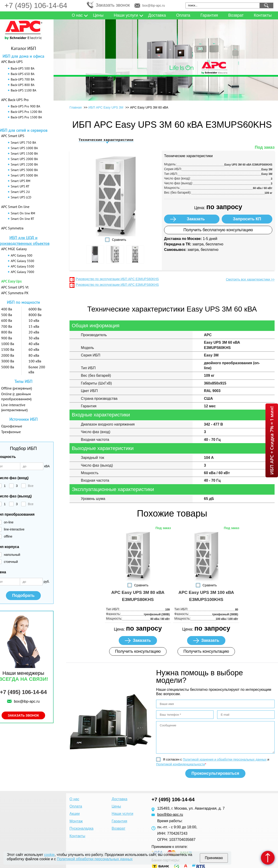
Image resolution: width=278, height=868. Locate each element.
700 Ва (7, 326)
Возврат (236, 15)
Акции (75, 814)
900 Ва (7, 338)
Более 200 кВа (37, 369)
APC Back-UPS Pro (15, 100)
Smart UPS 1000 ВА (24, 148)
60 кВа (34, 349)
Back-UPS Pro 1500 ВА (26, 117)
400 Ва (7, 309)
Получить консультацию (138, 651)
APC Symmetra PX (15, 293)
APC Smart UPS (13, 136)
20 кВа (34, 332)
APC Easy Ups (11, 281)
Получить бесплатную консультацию (218, 230)
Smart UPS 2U (20, 192)
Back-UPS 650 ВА (23, 74)
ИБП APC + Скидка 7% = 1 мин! (272, 440)
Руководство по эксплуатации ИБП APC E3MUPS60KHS (117, 279)
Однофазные (12, 426)
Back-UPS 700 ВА (23, 79)
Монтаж (76, 821)
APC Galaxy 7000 (22, 272)
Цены (98, 15)
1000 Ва (8, 344)
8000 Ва (35, 315)
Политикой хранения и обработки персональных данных (225, 759)
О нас (77, 15)
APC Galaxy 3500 (22, 261)
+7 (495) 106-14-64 (36, 5)
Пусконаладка (81, 828)
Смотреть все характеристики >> (250, 279)
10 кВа (34, 320)
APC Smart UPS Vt (15, 287)
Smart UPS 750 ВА (23, 143)
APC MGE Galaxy (14, 249)
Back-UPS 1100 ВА (23, 90)
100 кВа (35, 361)
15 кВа (34, 326)
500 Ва (7, 315)
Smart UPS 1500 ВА (24, 153)
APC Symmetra (12, 228)
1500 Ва (8, 349)
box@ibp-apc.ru (154, 5)
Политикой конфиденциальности (180, 764)
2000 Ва (8, 355)
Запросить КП (247, 219)
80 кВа (34, 355)
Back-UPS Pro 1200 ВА (26, 112)
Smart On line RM (23, 213)
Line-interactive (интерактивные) (14, 407)
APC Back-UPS (12, 62)
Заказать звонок (113, 5)
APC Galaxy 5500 (22, 266)
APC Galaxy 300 (22, 255)
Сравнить (119, 240)
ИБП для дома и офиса (23, 56)
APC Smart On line (15, 207)
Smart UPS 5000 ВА (24, 175)
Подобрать (23, 595)
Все (31, 486)
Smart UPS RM (21, 181)
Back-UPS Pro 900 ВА (25, 106)
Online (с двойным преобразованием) (16, 396)
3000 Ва (8, 361)
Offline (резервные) (17, 388)
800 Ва (7, 332)
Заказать (196, 219)
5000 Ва (8, 367)
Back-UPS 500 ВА (23, 68)
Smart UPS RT (20, 186)
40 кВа (34, 344)
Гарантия (209, 15)
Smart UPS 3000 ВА (24, 170)
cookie (49, 855)
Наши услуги (126, 15)
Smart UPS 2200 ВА (24, 164)
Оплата (183, 15)
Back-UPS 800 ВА (23, 85)
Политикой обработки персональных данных (95, 859)
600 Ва (7, 320)
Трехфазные (11, 432)
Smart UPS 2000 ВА (24, 159)
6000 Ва (35, 309)
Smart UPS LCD (21, 197)
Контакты (263, 15)
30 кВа (34, 338)
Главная (76, 107)
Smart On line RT (22, 219)
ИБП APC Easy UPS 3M (106, 107)
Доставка (157, 15)
